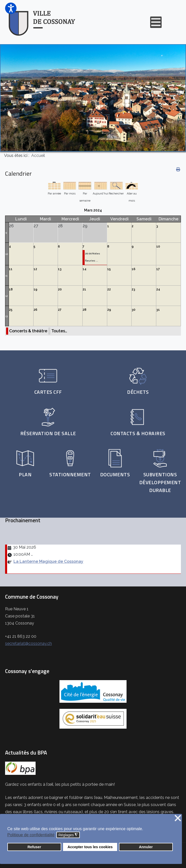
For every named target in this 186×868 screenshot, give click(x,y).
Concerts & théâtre (28, 331)
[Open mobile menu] (156, 22)
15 (109, 269)
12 (35, 269)
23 (133, 289)
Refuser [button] (34, 847)
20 (60, 289)
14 (84, 269)
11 (6, 276)
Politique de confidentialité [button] (31, 835)
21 (84, 289)
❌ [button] (178, 818)
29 (109, 310)
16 (134, 269)
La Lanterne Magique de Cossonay (48, 561)
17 (158, 269)
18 (11, 289)
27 (60, 310)
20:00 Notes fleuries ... (93, 257)
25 (11, 310)
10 (7, 254)
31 (158, 310)
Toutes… (59, 331)
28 (84, 310)
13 (60, 269)
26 (35, 310)
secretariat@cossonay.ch (28, 643)
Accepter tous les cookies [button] (90, 847)
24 (158, 289)
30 (134, 310)
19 (35, 289)
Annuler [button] (146, 847)
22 (109, 289)
